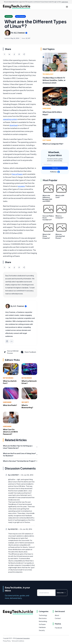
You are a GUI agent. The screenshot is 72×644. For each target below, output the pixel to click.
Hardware (7, 402)
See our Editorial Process (11, 352)
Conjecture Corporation (23, 638)
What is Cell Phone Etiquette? (46, 236)
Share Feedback (28, 352)
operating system (10, 119)
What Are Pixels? (10, 405)
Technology (48, 74)
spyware (21, 186)
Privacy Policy (7, 641)
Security (25, 402)
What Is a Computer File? (53, 144)
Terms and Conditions (18, 641)
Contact (58, 618)
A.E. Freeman (19, 33)
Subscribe (55, 168)
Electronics (43, 618)
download (14, 125)
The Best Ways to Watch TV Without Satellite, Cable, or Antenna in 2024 (54, 80)
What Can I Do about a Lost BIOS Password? (10, 432)
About (57, 615)
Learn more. (65, 2)
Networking (8, 378)
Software (47, 140)
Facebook (58, 628)
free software (17, 174)
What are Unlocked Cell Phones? (60, 236)
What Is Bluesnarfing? (27, 406)
